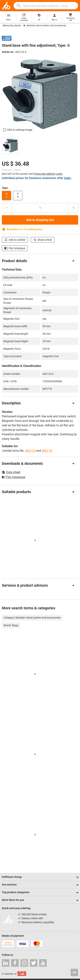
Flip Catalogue (15, 248)
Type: (5, 188)
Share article (43, 240)
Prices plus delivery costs (48, 174)
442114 (47, 451)
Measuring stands (12, 25)
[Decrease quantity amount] (7, 208)
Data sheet (11, 472)
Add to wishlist (15, 240)
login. (68, 178)
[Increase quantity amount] (73, 208)
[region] (40, 145)
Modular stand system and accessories (46, 25)
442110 (30, 451)
